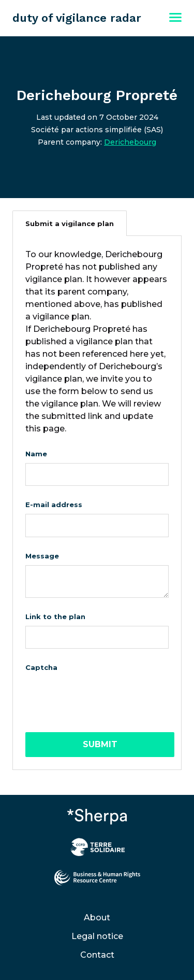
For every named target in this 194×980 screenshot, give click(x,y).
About (97, 918)
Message (42, 556)
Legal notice (97, 936)
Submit (100, 744)
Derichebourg (130, 142)
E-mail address (54, 505)
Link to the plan (55, 617)
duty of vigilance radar (77, 18)
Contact (97, 955)
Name (36, 454)
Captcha (41, 667)
